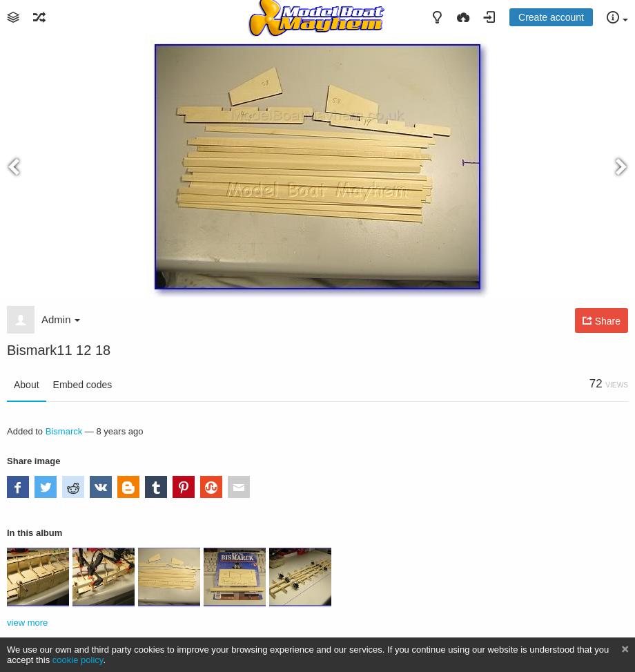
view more (27, 623)
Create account (551, 17)
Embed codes (83, 385)
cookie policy (78, 660)
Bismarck (64, 431)
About (27, 385)
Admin (61, 319)
